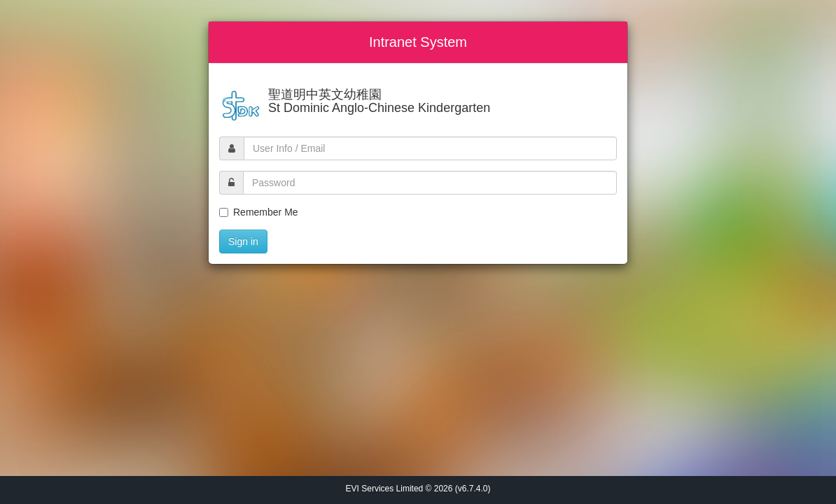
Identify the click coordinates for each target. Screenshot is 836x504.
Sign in (243, 241)
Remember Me (259, 212)
